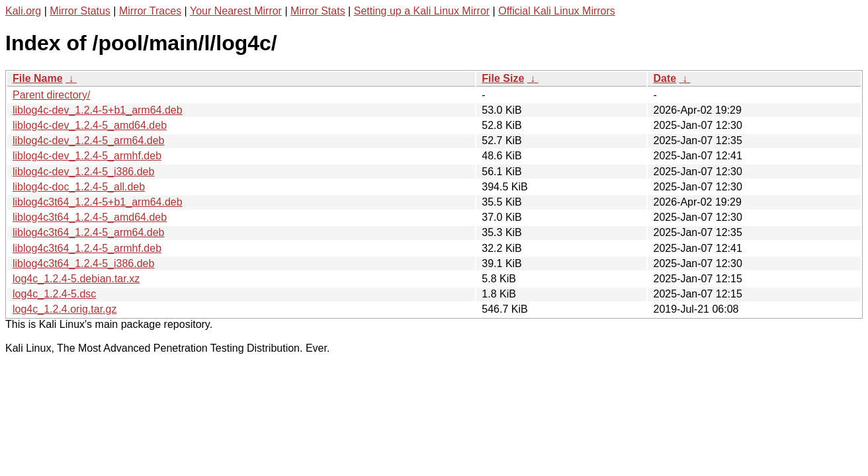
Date (665, 78)
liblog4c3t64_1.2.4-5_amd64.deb (90, 217)
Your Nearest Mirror (236, 11)
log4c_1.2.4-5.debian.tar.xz (76, 279)
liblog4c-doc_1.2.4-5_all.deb (79, 187)
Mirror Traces (150, 11)
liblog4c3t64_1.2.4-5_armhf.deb (87, 248)
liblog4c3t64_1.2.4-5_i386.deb (83, 263)
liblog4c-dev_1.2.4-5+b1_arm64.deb (98, 110)
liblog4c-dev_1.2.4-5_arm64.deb (88, 140)
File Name (38, 78)
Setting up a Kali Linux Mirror (422, 11)
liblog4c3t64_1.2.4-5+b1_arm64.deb (98, 202)
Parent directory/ (51, 95)
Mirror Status (80, 11)
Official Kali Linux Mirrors (557, 11)
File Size (503, 78)
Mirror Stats (318, 11)
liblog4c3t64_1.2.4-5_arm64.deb (89, 232)
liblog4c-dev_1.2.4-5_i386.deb (83, 172)
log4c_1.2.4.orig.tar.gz (65, 309)
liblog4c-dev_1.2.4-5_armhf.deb (87, 156)
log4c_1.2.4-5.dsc (54, 294)
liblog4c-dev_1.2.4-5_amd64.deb (90, 125)
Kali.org (23, 11)
